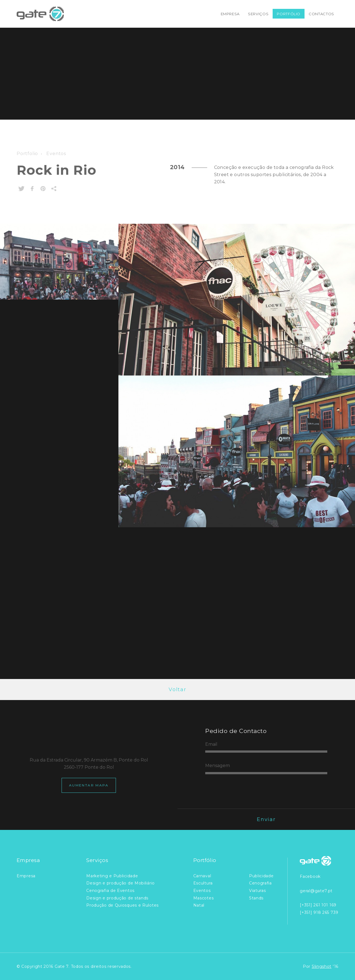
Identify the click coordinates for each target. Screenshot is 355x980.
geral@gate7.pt (316, 891)
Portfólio (289, 14)
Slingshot (322, 966)
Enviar (266, 819)
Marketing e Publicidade (112, 876)
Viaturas (258, 891)
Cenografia (260, 883)
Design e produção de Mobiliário (121, 883)
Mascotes (204, 898)
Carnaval (202, 876)
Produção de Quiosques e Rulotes (122, 905)
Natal (199, 905)
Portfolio (27, 154)
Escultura (203, 883)
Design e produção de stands (117, 898)
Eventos (56, 154)
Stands (256, 898)
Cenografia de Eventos (110, 891)
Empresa (230, 14)
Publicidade (261, 876)
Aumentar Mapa (89, 785)
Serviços (258, 14)
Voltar (177, 690)
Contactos (321, 14)
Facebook (310, 876)
